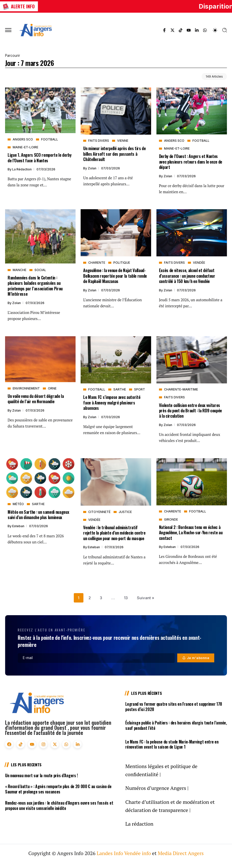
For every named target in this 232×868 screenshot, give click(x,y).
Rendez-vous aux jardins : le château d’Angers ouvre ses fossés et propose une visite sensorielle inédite (59, 805)
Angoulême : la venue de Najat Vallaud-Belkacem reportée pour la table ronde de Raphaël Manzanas (115, 276)
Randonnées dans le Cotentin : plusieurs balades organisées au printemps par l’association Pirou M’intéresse (35, 286)
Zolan (92, 168)
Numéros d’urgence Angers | (157, 788)
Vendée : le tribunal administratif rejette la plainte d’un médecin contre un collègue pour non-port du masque (114, 533)
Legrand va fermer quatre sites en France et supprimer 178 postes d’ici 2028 (174, 707)
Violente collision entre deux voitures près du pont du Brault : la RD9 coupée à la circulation (190, 411)
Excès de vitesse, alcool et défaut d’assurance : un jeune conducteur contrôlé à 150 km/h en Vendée (187, 276)
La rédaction (22, 169)
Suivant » (146, 598)
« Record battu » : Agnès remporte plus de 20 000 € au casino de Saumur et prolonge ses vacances (58, 789)
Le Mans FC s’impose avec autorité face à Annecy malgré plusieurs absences (112, 402)
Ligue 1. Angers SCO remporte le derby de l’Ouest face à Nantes (40, 157)
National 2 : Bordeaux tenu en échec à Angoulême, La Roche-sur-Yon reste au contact (191, 533)
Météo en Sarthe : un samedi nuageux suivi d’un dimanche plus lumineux (38, 515)
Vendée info (138, 853)
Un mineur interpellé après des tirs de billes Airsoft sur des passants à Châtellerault (114, 154)
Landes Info (110, 853)
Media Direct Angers (181, 853)
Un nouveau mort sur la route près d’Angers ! (41, 775)
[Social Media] (164, 30)
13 (126, 598)
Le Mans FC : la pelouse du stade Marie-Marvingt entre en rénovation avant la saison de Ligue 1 (172, 744)
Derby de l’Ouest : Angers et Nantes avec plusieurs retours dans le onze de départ (191, 162)
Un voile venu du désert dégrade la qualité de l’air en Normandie (36, 399)
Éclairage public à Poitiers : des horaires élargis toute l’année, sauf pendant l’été (176, 725)
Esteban (19, 526)
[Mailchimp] (196, 658)
